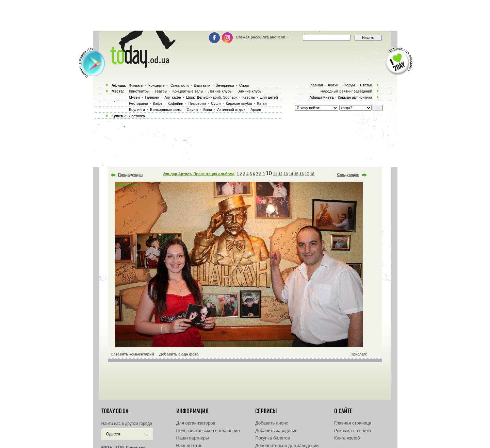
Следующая (348, 175)
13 (285, 174)
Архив (256, 110)
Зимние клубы (250, 91)
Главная (316, 85)
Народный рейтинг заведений (346, 91)
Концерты (157, 85)
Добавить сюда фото (179, 354)
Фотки (333, 85)
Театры (161, 91)
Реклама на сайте (353, 430)
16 (301, 174)
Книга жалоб (347, 438)
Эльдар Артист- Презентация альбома (199, 174)
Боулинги (137, 110)
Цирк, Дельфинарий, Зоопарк (212, 97)
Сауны (193, 110)
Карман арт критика (355, 97)
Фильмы (136, 85)
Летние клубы (220, 91)
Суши (216, 103)
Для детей (269, 97)
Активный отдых (231, 110)
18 (312, 174)
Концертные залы (188, 91)
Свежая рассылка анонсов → (263, 37)
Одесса (113, 434)
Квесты (249, 97)
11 (275, 174)
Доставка (137, 116)
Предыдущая (130, 175)
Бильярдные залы (166, 110)
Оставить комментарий (132, 354)
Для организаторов (196, 423)
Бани (208, 110)
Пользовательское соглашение (208, 430)
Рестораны (138, 103)
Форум (349, 85)
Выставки (202, 85)
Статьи (366, 85)
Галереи (152, 97)
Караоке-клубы (239, 103)
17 (307, 174)
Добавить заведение (276, 430)
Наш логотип (189, 445)
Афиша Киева (321, 97)
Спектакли (180, 85)
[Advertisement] (245, 15)
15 (296, 174)
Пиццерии (197, 103)
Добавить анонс (272, 423)
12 (280, 174)
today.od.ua (115, 411)
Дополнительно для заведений (287, 445)
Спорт (244, 85)
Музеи (134, 97)
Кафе (158, 103)
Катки (262, 103)
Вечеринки (225, 85)
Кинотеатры (139, 91)
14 (291, 174)
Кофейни (175, 103)
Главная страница (353, 423)
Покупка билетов (273, 438)
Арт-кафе (173, 97)
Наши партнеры (193, 438)
